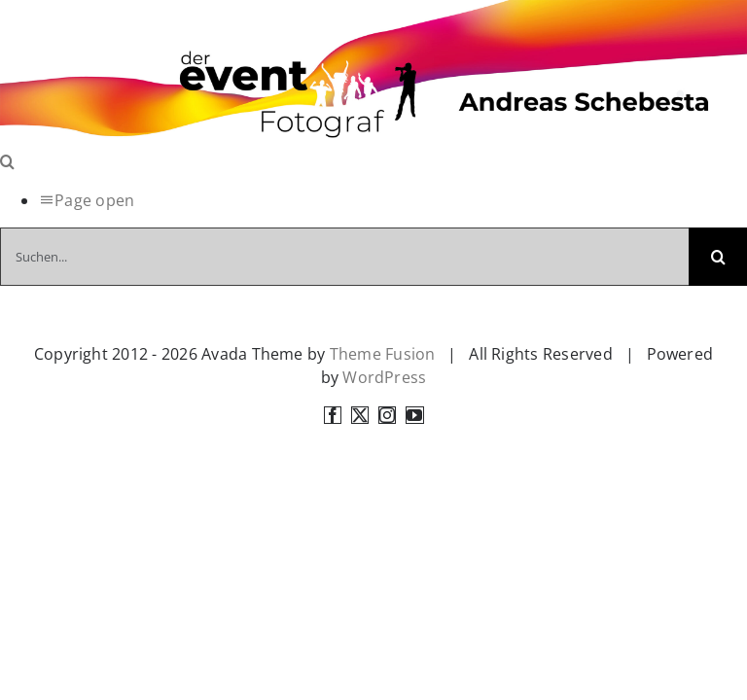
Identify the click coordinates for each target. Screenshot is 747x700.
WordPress (384, 377)
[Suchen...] (344, 257)
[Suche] (718, 257)
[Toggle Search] (7, 161)
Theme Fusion (383, 354)
